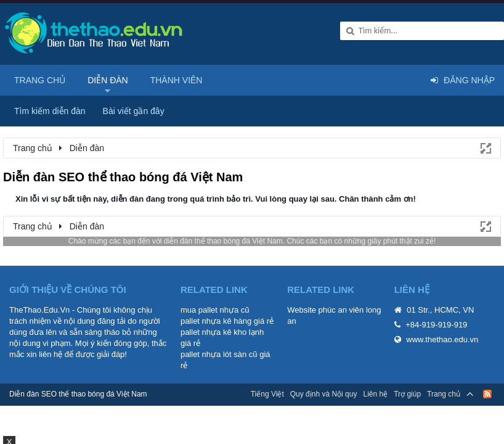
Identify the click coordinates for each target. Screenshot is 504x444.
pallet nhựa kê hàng (216, 321)
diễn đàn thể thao (193, 241)
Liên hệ (375, 394)
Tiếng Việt (267, 394)
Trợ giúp (407, 394)
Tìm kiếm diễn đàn (50, 111)
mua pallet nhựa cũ (215, 310)
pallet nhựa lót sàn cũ (219, 354)
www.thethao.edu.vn (442, 339)
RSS (487, 394)
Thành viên (177, 80)
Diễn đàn (108, 80)
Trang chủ (40, 80)
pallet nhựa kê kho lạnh (222, 332)
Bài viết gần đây (134, 111)
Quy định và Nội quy (324, 394)
